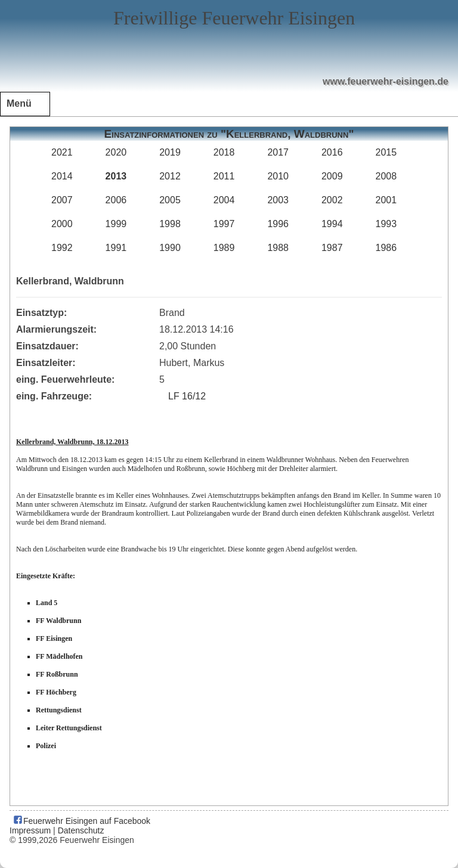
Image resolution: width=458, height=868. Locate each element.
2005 (170, 200)
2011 (224, 176)
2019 (170, 152)
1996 (278, 224)
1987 (332, 248)
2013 (116, 176)
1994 (332, 224)
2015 (386, 152)
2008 (386, 176)
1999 (116, 224)
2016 (332, 152)
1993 (386, 224)
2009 (332, 176)
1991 (116, 248)
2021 (62, 152)
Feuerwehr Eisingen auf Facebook (81, 821)
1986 (386, 248)
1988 (278, 248)
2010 (278, 176)
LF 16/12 (187, 396)
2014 (62, 176)
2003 (278, 200)
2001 (386, 200)
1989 (224, 248)
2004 (224, 200)
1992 (62, 248)
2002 (332, 200)
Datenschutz (81, 830)
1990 (170, 248)
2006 (116, 200)
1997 (224, 224)
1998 (170, 224)
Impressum (30, 830)
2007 (62, 200)
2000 (62, 224)
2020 (116, 152)
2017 (278, 152)
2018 (224, 152)
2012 (170, 176)
